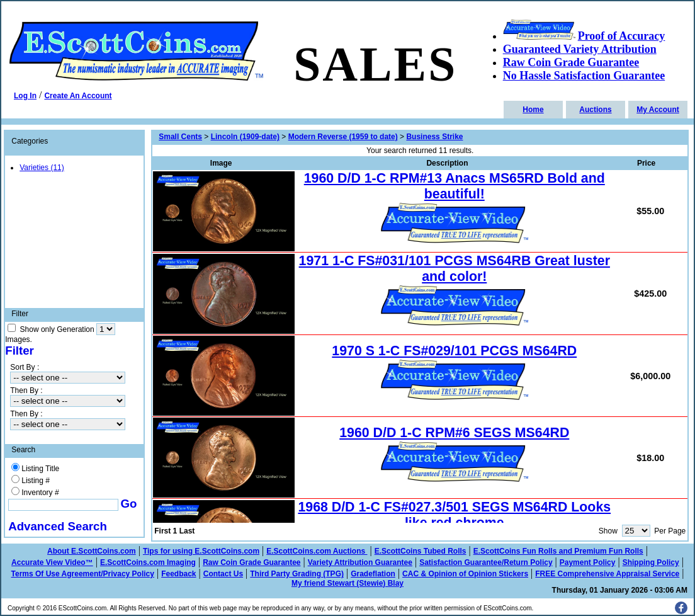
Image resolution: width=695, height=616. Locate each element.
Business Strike (434, 137)
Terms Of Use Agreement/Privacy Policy (83, 574)
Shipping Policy (651, 562)
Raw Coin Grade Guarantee (251, 562)
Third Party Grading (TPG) (297, 574)
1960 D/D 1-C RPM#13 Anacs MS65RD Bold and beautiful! (455, 186)
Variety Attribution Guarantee (360, 562)
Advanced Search (58, 526)
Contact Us (223, 574)
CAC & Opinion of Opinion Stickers (465, 574)
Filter (20, 351)
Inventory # (40, 493)
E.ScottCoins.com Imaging (148, 562)
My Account (658, 110)
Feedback (178, 574)
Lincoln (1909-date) (245, 137)
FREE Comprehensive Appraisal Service (607, 574)
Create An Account (78, 96)
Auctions (595, 110)
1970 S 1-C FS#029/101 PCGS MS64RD (454, 351)
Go (129, 504)
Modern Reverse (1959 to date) (343, 137)
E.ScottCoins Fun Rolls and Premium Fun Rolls (558, 551)
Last (187, 531)
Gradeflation (373, 574)
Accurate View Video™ (52, 562)
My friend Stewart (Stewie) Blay (347, 583)
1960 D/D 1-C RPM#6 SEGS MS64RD (454, 433)
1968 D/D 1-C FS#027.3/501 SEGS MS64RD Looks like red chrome (454, 515)
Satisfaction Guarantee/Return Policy (486, 562)
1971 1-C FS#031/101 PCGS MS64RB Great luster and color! (455, 269)
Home (533, 110)
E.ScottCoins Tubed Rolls (421, 551)
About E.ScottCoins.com (92, 551)
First (162, 531)
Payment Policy (588, 562)
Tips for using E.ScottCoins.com (201, 551)
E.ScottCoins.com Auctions (317, 551)
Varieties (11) (42, 168)
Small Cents (180, 137)
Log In (25, 96)
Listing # (36, 481)
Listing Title (40, 469)
